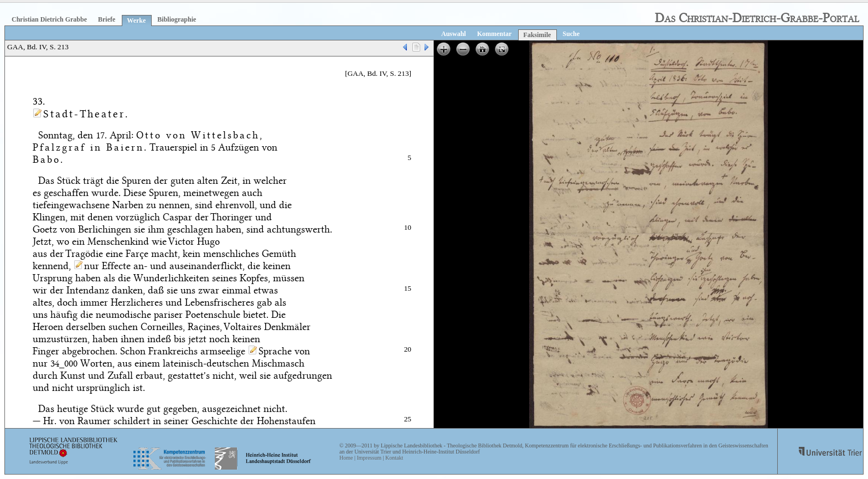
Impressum (369, 458)
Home (346, 458)
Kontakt (394, 458)
